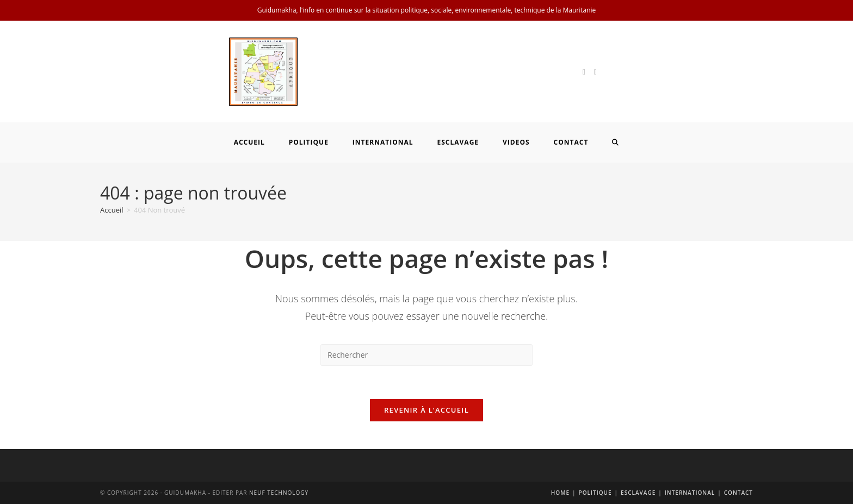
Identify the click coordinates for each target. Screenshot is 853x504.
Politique (595, 493)
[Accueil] (112, 210)
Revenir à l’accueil (426, 410)
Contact (738, 493)
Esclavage (638, 493)
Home (560, 493)
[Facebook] (595, 72)
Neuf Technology (279, 493)
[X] (584, 72)
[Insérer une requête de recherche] (426, 355)
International (690, 493)
